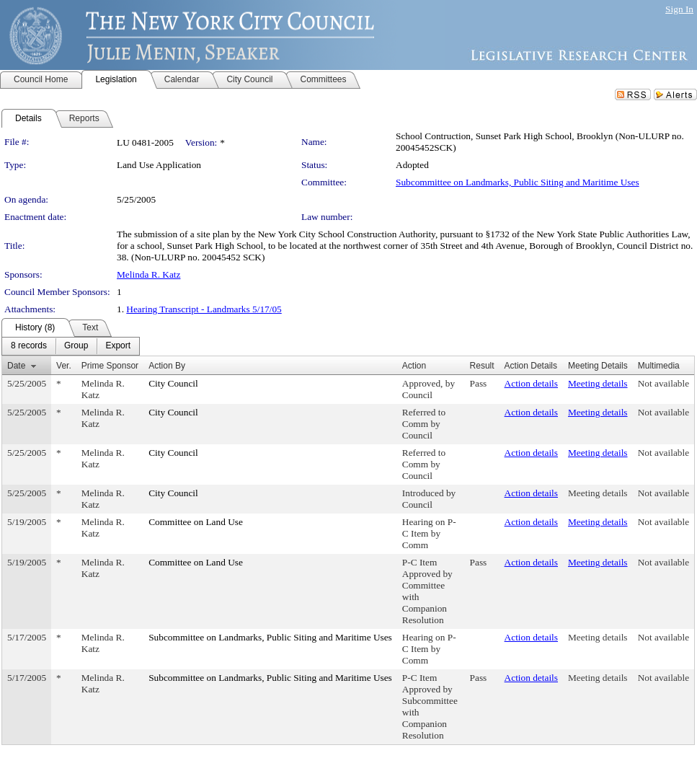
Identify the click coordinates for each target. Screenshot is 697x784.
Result (482, 366)
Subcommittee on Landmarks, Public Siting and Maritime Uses (518, 182)
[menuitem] (29, 346)
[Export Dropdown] (118, 346)
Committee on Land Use (196, 522)
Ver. (64, 366)
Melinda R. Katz (148, 274)
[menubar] (71, 346)
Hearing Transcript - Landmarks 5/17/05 (204, 309)
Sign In (679, 9)
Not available (663, 383)
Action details (531, 383)
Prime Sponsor (110, 366)
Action (414, 366)
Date (16, 366)
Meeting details (598, 383)
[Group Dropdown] (76, 346)
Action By (167, 366)
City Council (173, 383)
